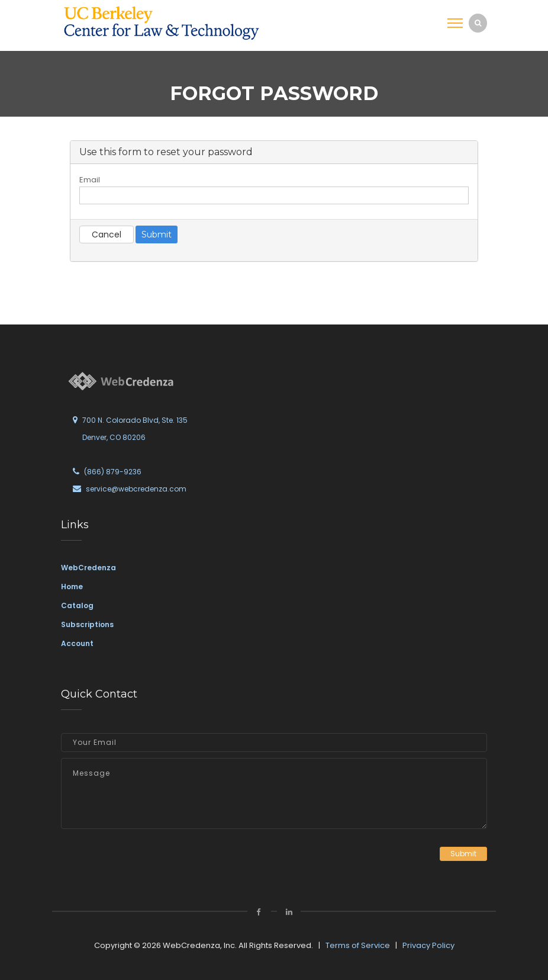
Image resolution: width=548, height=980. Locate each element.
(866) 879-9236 (113, 472)
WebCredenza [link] (88, 568)
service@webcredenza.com (136, 489)
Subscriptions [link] (87, 624)
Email (90, 180)
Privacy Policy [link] (428, 945)
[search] (478, 23)
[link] (162, 23)
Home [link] (72, 587)
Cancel (107, 234)
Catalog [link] (77, 605)
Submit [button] (463, 854)
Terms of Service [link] (358, 945)
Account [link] (77, 643)
